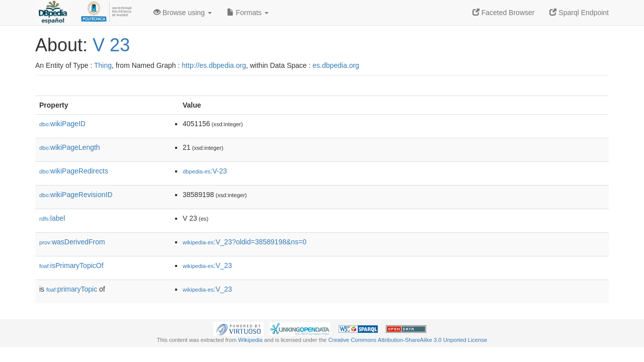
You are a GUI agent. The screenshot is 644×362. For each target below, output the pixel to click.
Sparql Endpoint (579, 13)
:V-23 (205, 171)
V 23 (111, 45)
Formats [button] (248, 13)
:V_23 (207, 265)
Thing (103, 65)
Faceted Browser (504, 13)
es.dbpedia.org (336, 65)
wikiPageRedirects (74, 171)
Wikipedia (250, 340)
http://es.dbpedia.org (214, 65)
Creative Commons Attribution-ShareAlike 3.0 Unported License (408, 340)
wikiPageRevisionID (76, 195)
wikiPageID (62, 124)
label (52, 218)
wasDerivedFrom (72, 242)
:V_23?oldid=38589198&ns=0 (245, 242)
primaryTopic (72, 289)
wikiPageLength (70, 147)
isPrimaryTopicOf (71, 265)
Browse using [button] (183, 13)
